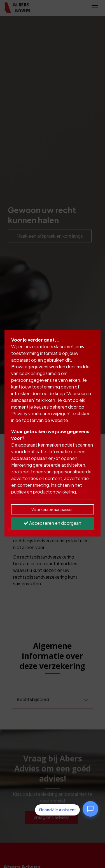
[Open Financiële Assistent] (90, 809)
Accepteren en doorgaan (53, 523)
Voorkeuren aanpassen (53, 509)
